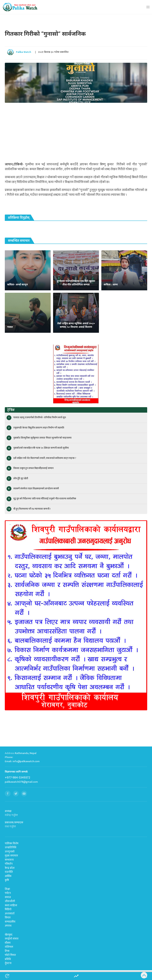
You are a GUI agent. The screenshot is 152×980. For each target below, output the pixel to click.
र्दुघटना (8, 963)
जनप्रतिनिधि (11, 847)
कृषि (7, 880)
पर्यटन (8, 893)
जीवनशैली (10, 901)
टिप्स (7, 951)
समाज (8, 897)
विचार (8, 918)
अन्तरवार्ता (10, 914)
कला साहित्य (11, 905)
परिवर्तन (9, 864)
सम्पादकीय (10, 922)
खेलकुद (9, 935)
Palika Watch (24, 52)
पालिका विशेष (12, 843)
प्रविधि (8, 959)
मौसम (8, 943)
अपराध (8, 926)
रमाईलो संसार (12, 939)
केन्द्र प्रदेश (10, 868)
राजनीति (9, 872)
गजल (10, 327)
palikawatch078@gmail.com (21, 782)
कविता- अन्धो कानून (17, 284)
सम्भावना (9, 860)
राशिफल (9, 947)
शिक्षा (7, 889)
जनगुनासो (10, 852)
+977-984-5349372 (17, 778)
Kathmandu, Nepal (26, 753)
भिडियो (8, 909)
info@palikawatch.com (26, 761)
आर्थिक (8, 876)
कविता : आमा (111, 284)
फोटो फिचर (10, 955)
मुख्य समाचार (11, 856)
